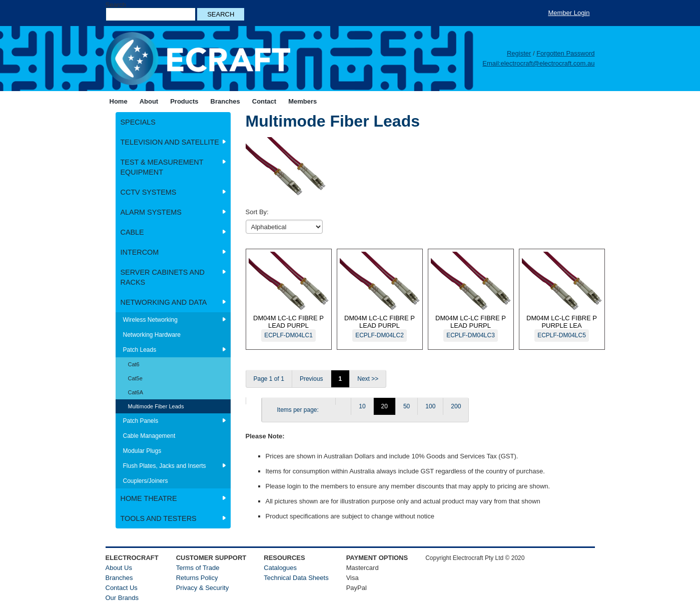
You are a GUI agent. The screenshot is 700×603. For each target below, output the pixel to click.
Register (519, 53)
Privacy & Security (202, 588)
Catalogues (280, 568)
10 (362, 406)
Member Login (569, 13)
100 (430, 406)
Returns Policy (197, 578)
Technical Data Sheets (296, 578)
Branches (119, 578)
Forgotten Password (565, 53)
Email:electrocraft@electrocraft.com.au (538, 63)
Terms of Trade (198, 568)
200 (456, 406)
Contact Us (122, 588)
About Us (119, 568)
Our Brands (122, 598)
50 (407, 406)
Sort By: (257, 212)
